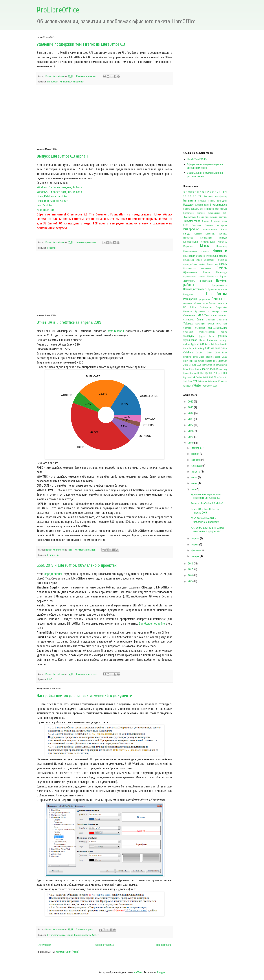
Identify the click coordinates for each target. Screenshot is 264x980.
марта (195, 545)
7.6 (200, 196)
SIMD (211, 378)
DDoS (217, 353)
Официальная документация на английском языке (205, 166)
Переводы (222, 272)
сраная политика (218, 316)
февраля (197, 550)
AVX (212, 344)
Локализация (208, 242)
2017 (191, 569)
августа (196, 472)
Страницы (210, 320)
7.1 (222, 192)
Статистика (189, 320)
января (196, 556)
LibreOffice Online (192, 369)
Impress (193, 361)
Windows (203, 382)
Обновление (210, 260)
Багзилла (190, 200)
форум (202, 336)
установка (188, 332)
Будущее (188, 205)
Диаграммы (190, 217)
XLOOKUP (207, 386)
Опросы (223, 264)
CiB (213, 349)
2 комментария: (85, 930)
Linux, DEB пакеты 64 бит (52, 201)
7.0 (219, 192)
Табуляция (200, 324)
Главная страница (104, 945)
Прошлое (212, 289)
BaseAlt (224, 344)
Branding (199, 349)
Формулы (189, 336)
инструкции (222, 225)
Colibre (224, 349)
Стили (200, 320)
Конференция (191, 242)
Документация (192, 221)
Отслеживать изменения (60, 935)
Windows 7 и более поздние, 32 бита (59, 187)
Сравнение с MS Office (196, 315)
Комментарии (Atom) (67, 952)
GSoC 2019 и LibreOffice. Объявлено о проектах (77, 565)
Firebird (187, 357)
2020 (191, 437)
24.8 (204, 192)
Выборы (201, 213)
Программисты (220, 285)
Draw (225, 353)
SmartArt (223, 378)
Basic (186, 349)
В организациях (219, 205)
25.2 (209, 192)
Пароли (207, 272)
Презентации (206, 281)
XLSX (215, 386)
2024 (191, 413)
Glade (202, 357)
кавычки (198, 234)
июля (195, 477)
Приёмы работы (83, 935)
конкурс (223, 238)
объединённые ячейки (194, 264)
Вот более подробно (152, 624)
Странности (222, 320)
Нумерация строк (192, 260)
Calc (208, 348)
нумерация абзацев (194, 256)
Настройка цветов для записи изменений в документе (84, 696)
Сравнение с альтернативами (211, 311)
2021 (185, 192)
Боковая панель (207, 201)
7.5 (195, 196)
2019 (191, 443)
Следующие (44, 945)
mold (196, 373)
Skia (216, 377)
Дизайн (200, 217)
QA (57, 555)
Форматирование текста (213, 332)
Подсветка (212, 277)
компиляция (206, 238)
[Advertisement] (104, 116)
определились (53, 574)
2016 (191, 575)
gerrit (195, 357)
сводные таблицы (192, 303)
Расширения (190, 299)
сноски (205, 303)
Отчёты (51, 555)
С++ (226, 299)
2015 (191, 581)
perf (220, 373)
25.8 (214, 192)
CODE (218, 349)
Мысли (205, 246)
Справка (188, 311)
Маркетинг (188, 246)
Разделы (188, 295)
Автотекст (208, 196)
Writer (95, 935)
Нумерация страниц (217, 256)
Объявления (212, 264)
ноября (196, 454)
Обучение (223, 260)
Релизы (217, 299)
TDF (195, 381)
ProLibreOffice (58, 10)
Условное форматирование (211, 328)
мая (194, 489)
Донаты (206, 221)
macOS (206, 369)
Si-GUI (205, 378)
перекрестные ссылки (194, 277)
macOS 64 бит (45, 205)
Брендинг (222, 201)
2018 (191, 564)
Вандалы (195, 209)
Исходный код (46, 210)
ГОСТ (225, 213)
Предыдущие (164, 945)
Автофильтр (221, 196)
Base (217, 344)
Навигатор (222, 246)
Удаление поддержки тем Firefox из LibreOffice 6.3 (81, 44)
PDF (215, 373)
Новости (51, 248)
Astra (207, 344)
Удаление (65, 82)
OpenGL (209, 373)
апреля (196, 538)
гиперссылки (214, 213)
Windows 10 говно (218, 382)
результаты (204, 299)
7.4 (190, 196)
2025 (194, 192)
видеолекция (221, 209)
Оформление (190, 272)
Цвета (202, 340)
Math (213, 369)
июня (195, 483)
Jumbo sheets (205, 361)
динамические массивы (216, 217)
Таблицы (188, 324)
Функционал (78, 82)
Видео (211, 209)
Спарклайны (222, 307)
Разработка (217, 294)
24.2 (199, 192)
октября (196, 460)
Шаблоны (212, 340)
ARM (202, 344)
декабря (196, 448)
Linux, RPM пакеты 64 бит (53, 196)
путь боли (222, 289)
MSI (202, 373)
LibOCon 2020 (195, 365)
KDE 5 (216, 361)
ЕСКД (186, 225)
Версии (203, 209)
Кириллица (210, 234)
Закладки (197, 225)
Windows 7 (188, 386)
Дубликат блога (219, 221)
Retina (199, 378)
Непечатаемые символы (196, 252)
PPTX (225, 373)
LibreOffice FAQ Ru (197, 159)
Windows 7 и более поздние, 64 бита (59, 192)
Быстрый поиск (202, 205)
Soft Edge (188, 382)
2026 (191, 402)
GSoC (50, 679)
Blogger (161, 972)
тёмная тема (214, 324)
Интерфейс (53, 82)
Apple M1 (195, 344)
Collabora (188, 352)
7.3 (185, 196)
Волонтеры (189, 213)
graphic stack (213, 357)
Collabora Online (204, 353)
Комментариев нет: (87, 76)
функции (223, 336)
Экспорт (223, 340)
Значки (209, 225)
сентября (197, 466)
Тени (225, 324)
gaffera (138, 972)
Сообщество (206, 307)
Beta (191, 349)
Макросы (223, 242)
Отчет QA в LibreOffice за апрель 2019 (69, 322)
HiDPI (186, 361)
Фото (211, 336)
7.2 (226, 192)
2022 (190, 192)
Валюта (187, 209)
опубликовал (116, 331)
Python (187, 378)
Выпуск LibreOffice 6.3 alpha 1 (62, 156)
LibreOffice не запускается (215, 365)
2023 (191, 419)
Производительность (195, 289)
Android (187, 344)
